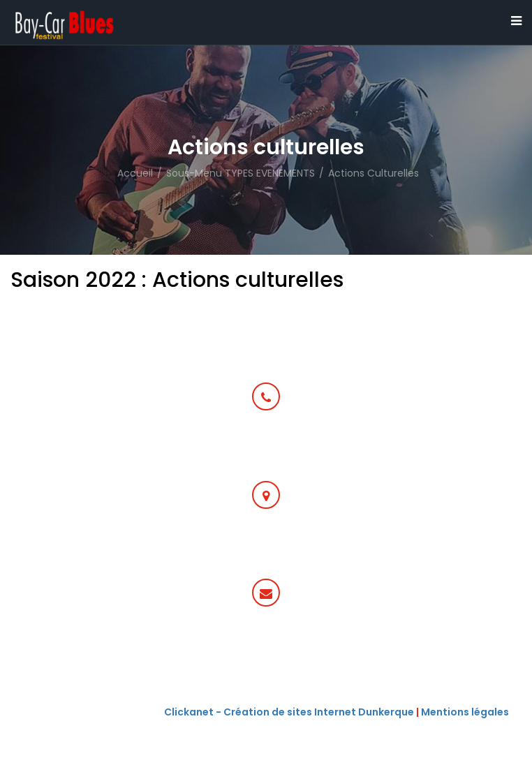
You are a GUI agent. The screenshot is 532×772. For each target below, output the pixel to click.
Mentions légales (465, 712)
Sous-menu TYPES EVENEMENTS (241, 173)
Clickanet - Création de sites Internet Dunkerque (289, 712)
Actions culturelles (374, 173)
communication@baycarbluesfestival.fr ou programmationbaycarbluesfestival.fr (266, 656)
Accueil (135, 173)
